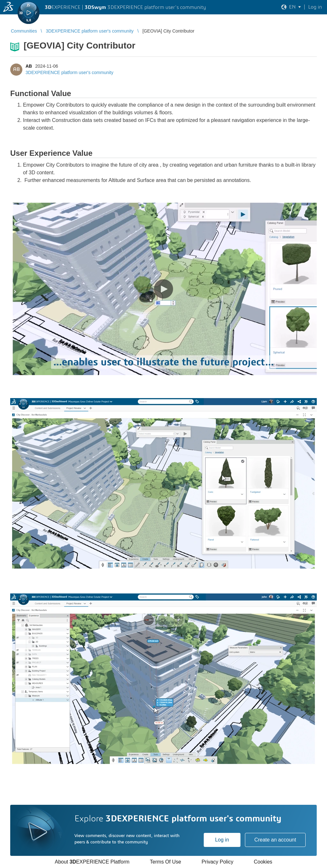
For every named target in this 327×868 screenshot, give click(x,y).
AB (29, 66)
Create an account (275, 840)
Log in (222, 840)
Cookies (263, 862)
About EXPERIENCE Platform (92, 862)
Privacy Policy (217, 862)
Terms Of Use (165, 862)
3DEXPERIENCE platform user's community (69, 72)
